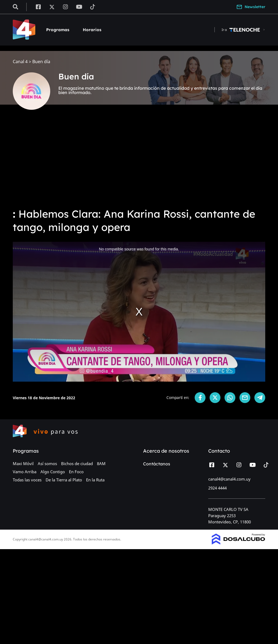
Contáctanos (157, 464)
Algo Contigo (53, 472)
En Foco (76, 472)
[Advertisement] (139, 163)
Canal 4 (20, 62)
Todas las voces (27, 480)
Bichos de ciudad (77, 463)
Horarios (92, 30)
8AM (101, 463)
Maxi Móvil (23, 463)
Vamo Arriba (25, 472)
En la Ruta (95, 480)
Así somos (47, 463)
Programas (58, 30)
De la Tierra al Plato (64, 480)
